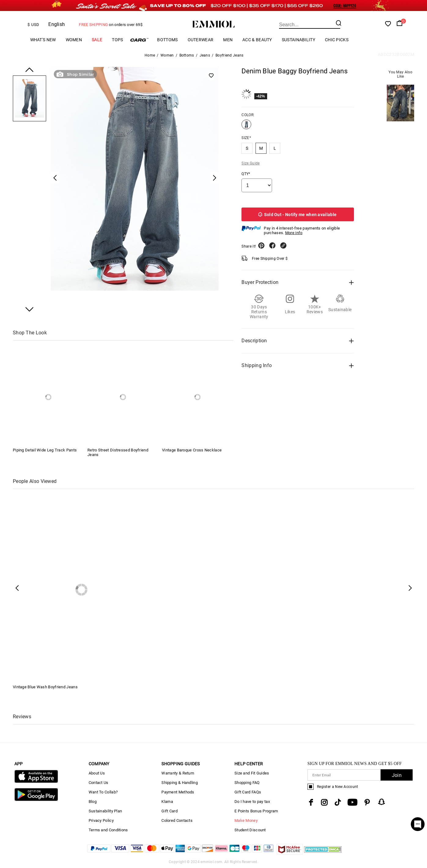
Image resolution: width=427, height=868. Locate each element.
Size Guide (250, 163)
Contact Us (99, 783)
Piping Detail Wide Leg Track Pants (45, 450)
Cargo (140, 40)
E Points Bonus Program (256, 811)
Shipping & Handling (180, 783)
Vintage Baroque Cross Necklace (192, 450)
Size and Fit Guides (252, 773)
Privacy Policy (101, 820)
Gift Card (169, 811)
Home (150, 55)
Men (228, 40)
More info (294, 233)
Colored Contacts (177, 820)
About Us (97, 773)
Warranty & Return (178, 773)
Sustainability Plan (105, 811)
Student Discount (250, 830)
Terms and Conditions (108, 830)
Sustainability (298, 40)
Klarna (167, 802)
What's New (43, 40)
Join (397, 775)
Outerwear (201, 40)
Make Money (246, 820)
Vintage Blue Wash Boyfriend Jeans (45, 687)
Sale (97, 40)
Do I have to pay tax (252, 802)
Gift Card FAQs (248, 792)
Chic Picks (337, 40)
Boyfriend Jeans (230, 55)
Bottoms (167, 40)
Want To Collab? (103, 792)
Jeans (205, 55)
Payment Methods (178, 792)
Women (74, 40)
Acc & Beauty (257, 40)
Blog (93, 802)
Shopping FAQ (247, 783)
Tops (117, 40)
